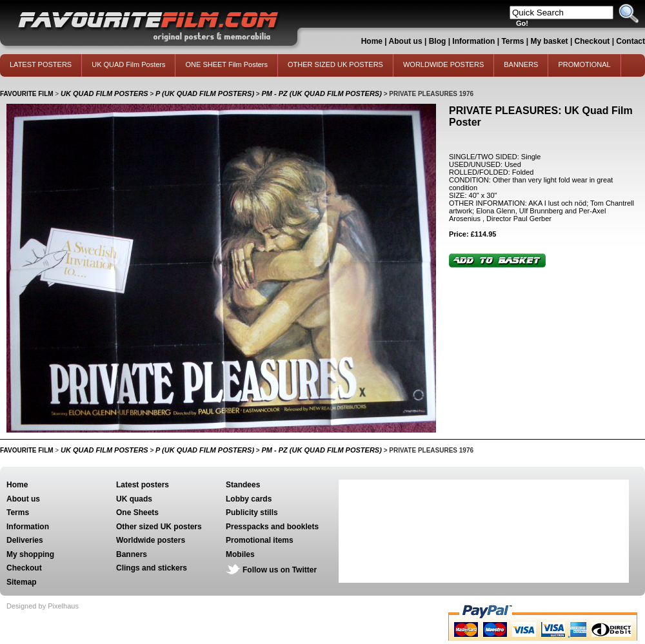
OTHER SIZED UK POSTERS (335, 64)
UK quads (134, 499)
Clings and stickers (152, 568)
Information (473, 41)
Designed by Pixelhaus (43, 606)
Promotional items (260, 540)
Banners (132, 554)
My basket (550, 41)
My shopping (30, 554)
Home (372, 41)
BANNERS (521, 64)
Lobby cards (249, 499)
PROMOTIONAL (584, 64)
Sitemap (22, 582)
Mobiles (240, 554)
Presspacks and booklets (272, 527)
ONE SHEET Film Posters (226, 64)
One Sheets (137, 512)
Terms (512, 41)
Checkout (593, 41)
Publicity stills (252, 512)
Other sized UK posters (159, 527)
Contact (630, 41)
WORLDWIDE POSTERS (443, 64)
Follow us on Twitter (280, 570)
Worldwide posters (151, 540)
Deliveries (25, 540)
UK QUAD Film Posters (128, 64)
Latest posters (143, 485)
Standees (243, 485)
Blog (438, 41)
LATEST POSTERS (41, 64)
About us (406, 41)
